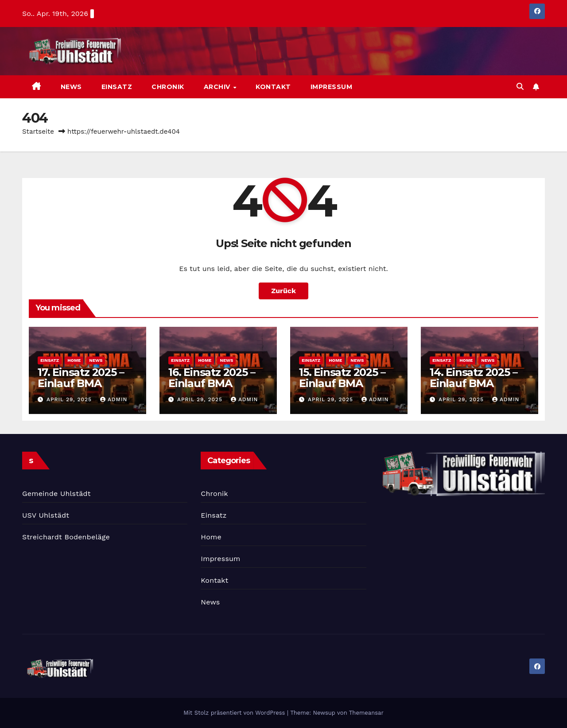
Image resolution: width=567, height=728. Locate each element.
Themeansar (366, 713)
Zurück (283, 291)
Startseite (38, 132)
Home (74, 360)
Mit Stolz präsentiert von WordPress (235, 713)
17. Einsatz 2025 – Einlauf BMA (81, 378)
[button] (520, 87)
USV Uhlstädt (46, 515)
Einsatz (117, 87)
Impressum (332, 87)
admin (114, 399)
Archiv (218, 87)
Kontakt (273, 87)
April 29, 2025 (70, 399)
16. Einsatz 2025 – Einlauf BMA (212, 378)
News (71, 87)
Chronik (168, 87)
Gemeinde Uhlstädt (56, 494)
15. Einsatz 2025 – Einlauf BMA (342, 378)
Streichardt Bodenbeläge (66, 537)
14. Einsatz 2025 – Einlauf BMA (473, 378)
